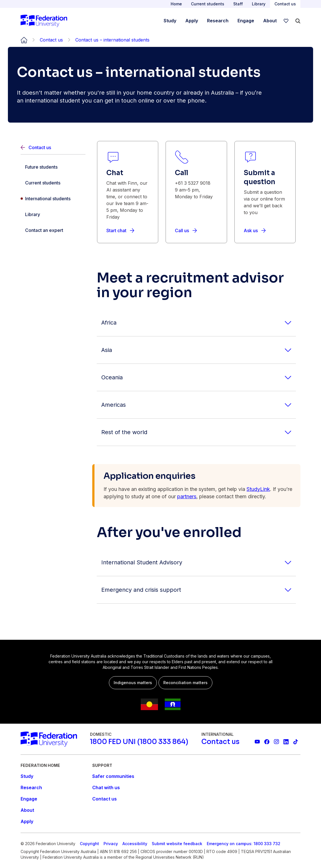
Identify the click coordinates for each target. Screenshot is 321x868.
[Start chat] (120, 230)
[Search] (298, 21)
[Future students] (53, 167)
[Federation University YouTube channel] (257, 742)
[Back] (53, 148)
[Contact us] (220, 742)
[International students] (53, 199)
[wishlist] (286, 21)
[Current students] (53, 183)
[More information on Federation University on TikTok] (296, 742)
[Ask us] (255, 230)
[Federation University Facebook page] (267, 742)
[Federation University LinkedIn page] (286, 742)
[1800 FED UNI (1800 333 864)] (139, 742)
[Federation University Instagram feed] (276, 742)
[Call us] (186, 230)
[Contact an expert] (53, 230)
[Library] (53, 214)
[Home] (44, 21)
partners (187, 496)
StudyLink (258, 489)
